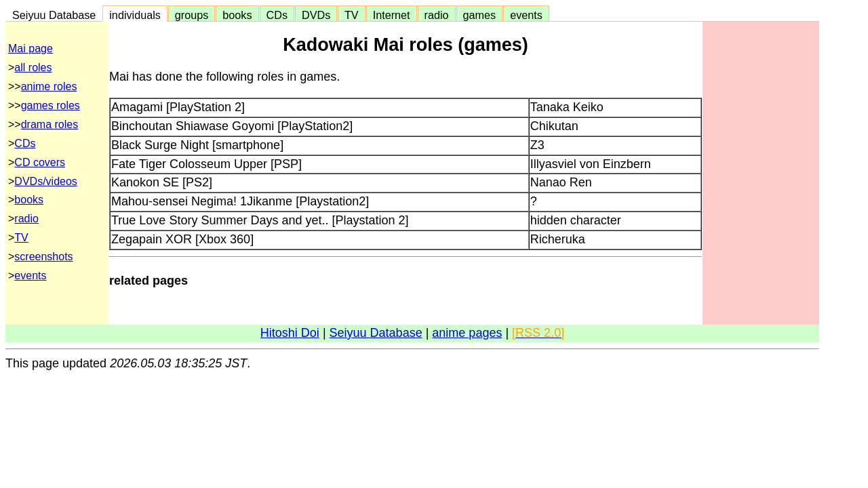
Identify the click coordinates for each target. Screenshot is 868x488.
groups (192, 15)
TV (351, 15)
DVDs (316, 15)
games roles (51, 105)
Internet (392, 15)
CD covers (40, 162)
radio (437, 15)
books (237, 15)
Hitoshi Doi (290, 333)
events (526, 15)
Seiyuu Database (54, 15)
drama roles (50, 124)
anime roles (49, 86)
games (480, 15)
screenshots (43, 257)
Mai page (31, 48)
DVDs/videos (45, 181)
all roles (33, 67)
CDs (277, 15)
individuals (135, 15)
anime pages (467, 333)
